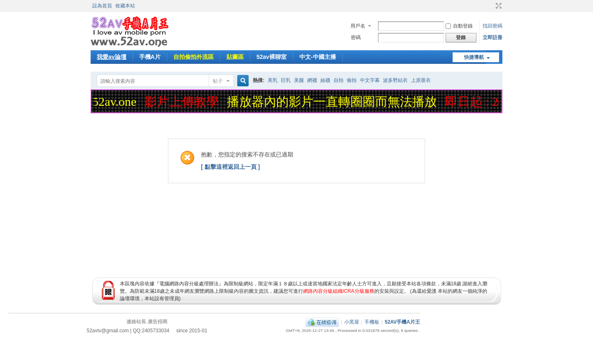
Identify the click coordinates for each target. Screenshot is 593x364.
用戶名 (358, 26)
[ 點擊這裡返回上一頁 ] (230, 167)
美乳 (273, 80)
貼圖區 (235, 57)
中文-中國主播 (318, 57)
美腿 (299, 80)
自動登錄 (459, 26)
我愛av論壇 (112, 57)
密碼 (356, 37)
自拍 (339, 80)
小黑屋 (352, 322)
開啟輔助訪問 (491, 6)
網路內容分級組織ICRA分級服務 (339, 291)
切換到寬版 (498, 6)
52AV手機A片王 (402, 322)
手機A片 (150, 57)
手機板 (372, 322)
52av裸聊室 (272, 57)
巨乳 (286, 80)
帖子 (218, 81)
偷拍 (352, 80)
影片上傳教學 (183, 101)
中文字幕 (370, 80)
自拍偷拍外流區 (194, 57)
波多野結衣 (395, 80)
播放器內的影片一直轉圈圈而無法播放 (334, 101)
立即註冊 (493, 37)
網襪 (312, 80)
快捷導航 (474, 57)
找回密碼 (493, 26)
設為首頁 (102, 6)
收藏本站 (125, 6)
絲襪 (325, 80)
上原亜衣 (421, 80)
